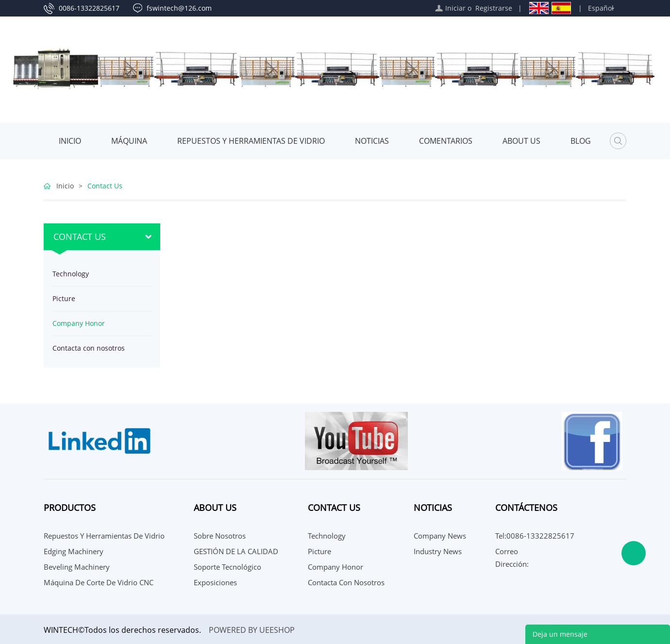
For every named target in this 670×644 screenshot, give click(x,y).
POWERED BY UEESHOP (252, 630)
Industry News (438, 551)
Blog (581, 141)
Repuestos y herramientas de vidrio (251, 141)
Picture (64, 298)
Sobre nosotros (220, 536)
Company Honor (79, 323)
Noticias (372, 141)
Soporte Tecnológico (227, 567)
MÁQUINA (129, 141)
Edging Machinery (74, 551)
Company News (440, 536)
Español (601, 8)
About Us (521, 141)
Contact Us (105, 186)
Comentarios (446, 141)
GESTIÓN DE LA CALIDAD (236, 551)
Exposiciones (215, 582)
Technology (71, 274)
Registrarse (494, 8)
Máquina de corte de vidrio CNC (99, 582)
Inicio (70, 141)
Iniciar (455, 8)
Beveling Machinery (77, 567)
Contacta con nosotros (89, 348)
